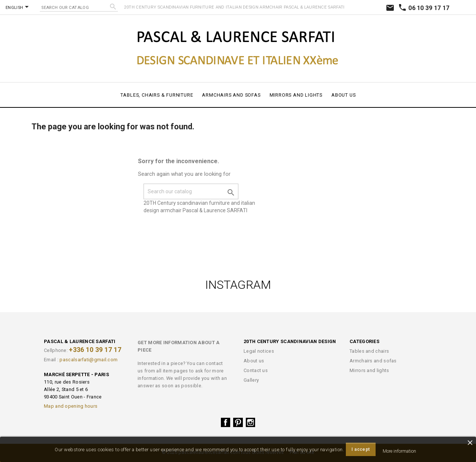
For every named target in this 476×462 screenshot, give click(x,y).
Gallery (251, 380)
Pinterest (238, 423)
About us (343, 95)
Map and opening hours (71, 406)
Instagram (251, 423)
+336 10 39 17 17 (95, 350)
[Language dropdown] (18, 7)
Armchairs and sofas (231, 95)
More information (399, 451)
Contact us (256, 370)
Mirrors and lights (296, 95)
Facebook (226, 423)
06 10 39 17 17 (424, 8)
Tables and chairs (369, 351)
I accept (361, 449)
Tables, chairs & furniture (157, 95)
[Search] (79, 7)
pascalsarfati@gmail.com (89, 360)
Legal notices (259, 351)
